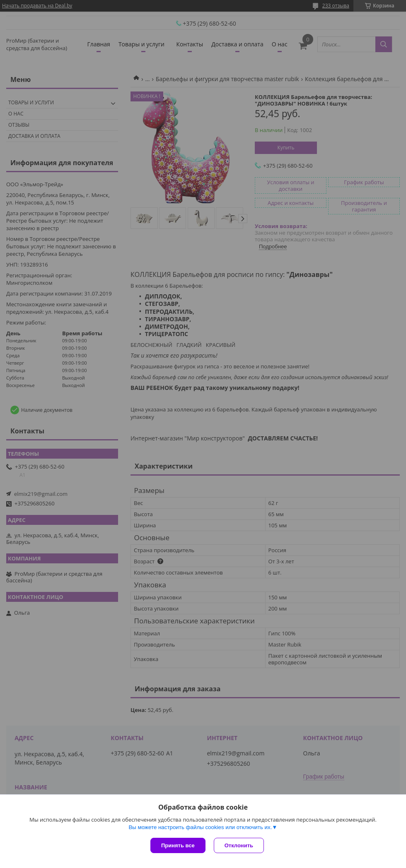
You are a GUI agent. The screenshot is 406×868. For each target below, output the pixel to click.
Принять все (178, 845)
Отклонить (239, 845)
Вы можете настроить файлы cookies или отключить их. (200, 827)
